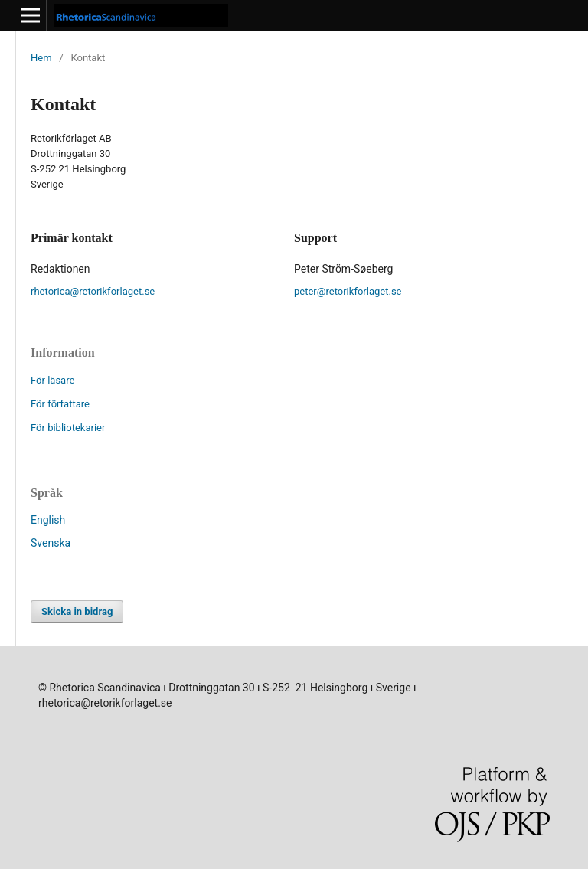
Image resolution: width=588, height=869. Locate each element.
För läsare (52, 380)
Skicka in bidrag (77, 611)
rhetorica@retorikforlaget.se (93, 291)
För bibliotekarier (68, 428)
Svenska (51, 543)
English (48, 520)
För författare (60, 404)
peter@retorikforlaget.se (348, 291)
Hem (41, 58)
